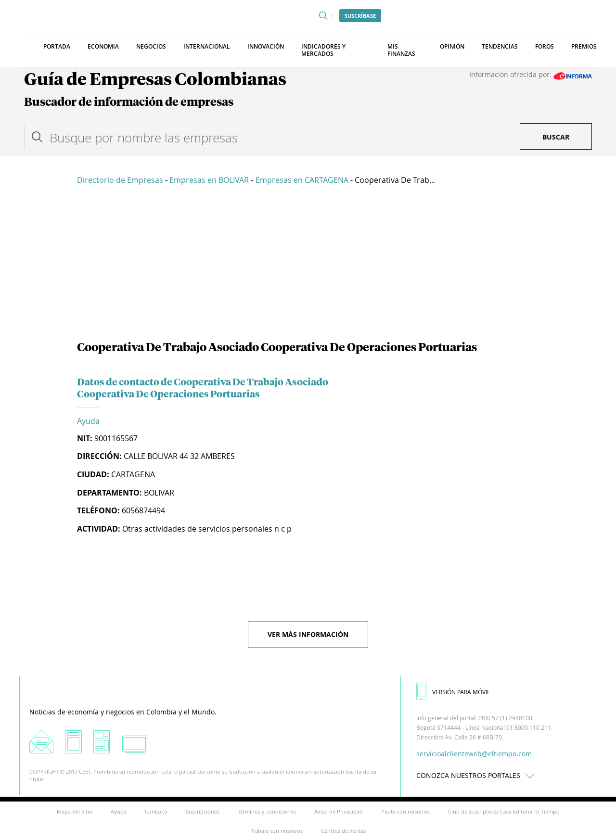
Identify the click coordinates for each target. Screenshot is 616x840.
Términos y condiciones (267, 811)
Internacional (207, 46)
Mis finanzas (401, 50)
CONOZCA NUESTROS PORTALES (478, 775)
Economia (103, 46)
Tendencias (500, 46)
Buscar (556, 137)
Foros (545, 46)
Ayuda (88, 421)
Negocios (151, 46)
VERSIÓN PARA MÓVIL (453, 692)
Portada (57, 46)
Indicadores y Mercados (323, 50)
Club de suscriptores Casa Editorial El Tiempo (504, 811)
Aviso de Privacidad (339, 811)
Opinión (452, 46)
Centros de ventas (343, 831)
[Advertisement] (308, 265)
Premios (584, 46)
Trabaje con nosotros (277, 831)
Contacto (156, 811)
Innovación (266, 46)
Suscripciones (203, 811)
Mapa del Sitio (75, 811)
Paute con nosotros (405, 811)
